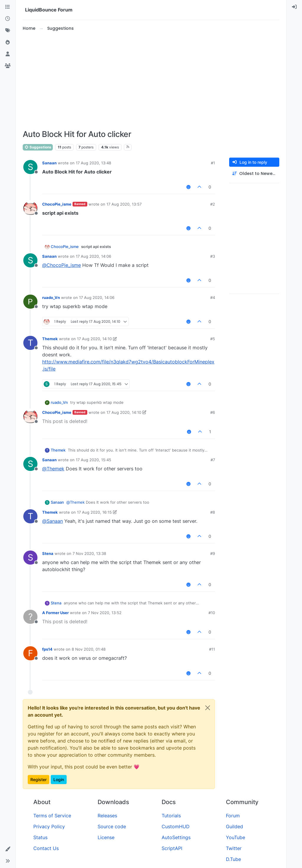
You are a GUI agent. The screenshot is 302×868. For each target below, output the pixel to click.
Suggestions (38, 147)
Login (59, 779)
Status (40, 837)
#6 (213, 412)
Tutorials (171, 816)
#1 (213, 163)
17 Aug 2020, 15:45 (93, 460)
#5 (213, 339)
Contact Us (46, 848)
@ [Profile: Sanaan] (52, 521)
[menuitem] (294, 7)
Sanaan (49, 163)
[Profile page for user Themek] (30, 343)
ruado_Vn (51, 297)
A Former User (55, 613)
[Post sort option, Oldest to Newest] (254, 174)
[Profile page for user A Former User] (30, 617)
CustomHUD (176, 826)
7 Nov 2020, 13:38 (89, 553)
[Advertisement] (151, 81)
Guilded (234, 826)
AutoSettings (176, 837)
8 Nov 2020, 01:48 (89, 649)
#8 (213, 512)
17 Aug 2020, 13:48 (93, 163)
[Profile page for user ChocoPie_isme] (30, 208)
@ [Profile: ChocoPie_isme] (61, 265)
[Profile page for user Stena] (30, 558)
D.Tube (233, 859)
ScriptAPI (172, 848)
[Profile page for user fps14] (30, 653)
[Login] (294, 7)
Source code (112, 826)
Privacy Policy (49, 826)
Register (38, 779)
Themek (50, 339)
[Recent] (8, 19)
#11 (212, 649)
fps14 (47, 649)
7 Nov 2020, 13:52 (105, 613)
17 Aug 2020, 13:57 (124, 204)
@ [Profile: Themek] (53, 469)
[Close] (208, 708)
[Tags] (8, 31)
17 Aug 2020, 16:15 (94, 512)
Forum (233, 816)
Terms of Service (52, 816)
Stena (48, 553)
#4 (213, 297)
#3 (213, 256)
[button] (8, 849)
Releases (107, 816)
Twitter (234, 848)
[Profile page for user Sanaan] (30, 167)
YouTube (235, 837)
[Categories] (8, 7)
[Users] (8, 54)
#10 (212, 613)
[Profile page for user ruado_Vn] (30, 302)
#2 (213, 204)
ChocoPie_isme (57, 204)
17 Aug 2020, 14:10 (94, 339)
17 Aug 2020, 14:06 (93, 256)
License (106, 837)
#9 (213, 553)
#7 (213, 460)
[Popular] (8, 42)
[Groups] (8, 66)
